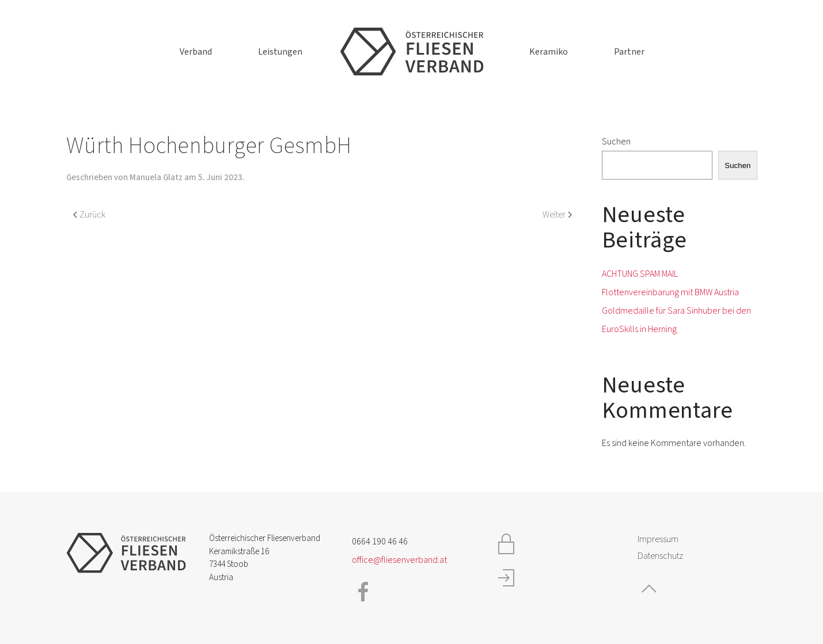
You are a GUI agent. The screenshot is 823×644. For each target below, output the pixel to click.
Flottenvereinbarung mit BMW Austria (670, 292)
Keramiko (549, 52)
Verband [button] (196, 52)
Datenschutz (660, 556)
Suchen (616, 142)
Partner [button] (629, 52)
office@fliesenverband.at (399, 560)
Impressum (658, 539)
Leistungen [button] (280, 52)
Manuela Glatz (156, 178)
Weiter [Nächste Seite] (557, 215)
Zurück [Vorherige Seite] (89, 215)
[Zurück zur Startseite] (412, 52)
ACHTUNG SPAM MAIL (640, 274)
